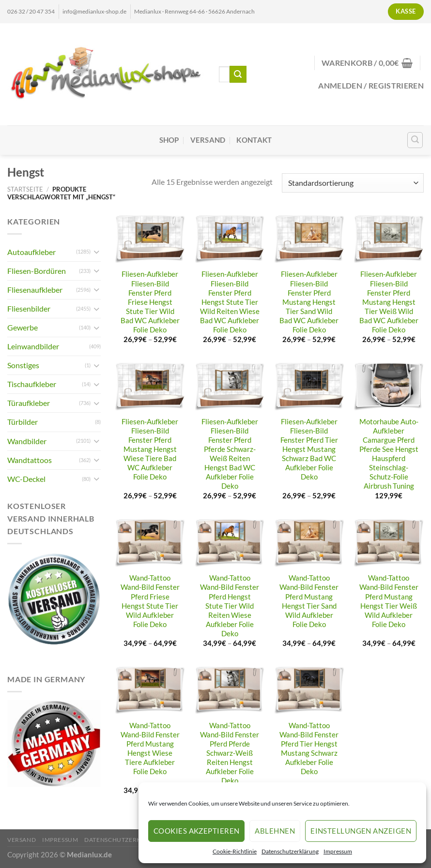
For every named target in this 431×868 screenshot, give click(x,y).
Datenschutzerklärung (290, 851)
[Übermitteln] (238, 74)
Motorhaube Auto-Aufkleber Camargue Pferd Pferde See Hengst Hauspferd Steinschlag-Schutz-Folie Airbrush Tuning (389, 454)
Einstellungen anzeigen (361, 831)
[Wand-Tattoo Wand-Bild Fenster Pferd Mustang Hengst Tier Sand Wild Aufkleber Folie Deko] (309, 543)
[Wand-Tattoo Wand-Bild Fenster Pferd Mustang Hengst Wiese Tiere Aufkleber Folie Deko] (150, 691)
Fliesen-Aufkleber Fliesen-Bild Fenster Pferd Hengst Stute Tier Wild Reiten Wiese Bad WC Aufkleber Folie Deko (230, 302)
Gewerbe (23, 327)
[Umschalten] (97, 252)
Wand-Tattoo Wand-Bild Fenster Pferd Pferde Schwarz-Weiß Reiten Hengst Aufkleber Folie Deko (230, 753)
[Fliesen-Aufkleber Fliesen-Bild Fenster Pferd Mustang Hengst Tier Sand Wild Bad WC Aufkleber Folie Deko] (309, 239)
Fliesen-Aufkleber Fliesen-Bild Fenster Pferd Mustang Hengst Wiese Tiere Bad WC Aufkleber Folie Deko (150, 449)
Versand (208, 140)
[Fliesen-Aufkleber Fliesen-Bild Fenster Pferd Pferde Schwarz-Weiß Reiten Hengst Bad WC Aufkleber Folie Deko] (230, 387)
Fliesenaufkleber (35, 290)
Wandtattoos (30, 460)
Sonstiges (23, 365)
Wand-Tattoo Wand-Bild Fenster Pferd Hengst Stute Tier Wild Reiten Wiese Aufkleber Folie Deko (230, 606)
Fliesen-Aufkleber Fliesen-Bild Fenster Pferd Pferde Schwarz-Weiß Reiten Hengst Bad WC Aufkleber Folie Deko (230, 454)
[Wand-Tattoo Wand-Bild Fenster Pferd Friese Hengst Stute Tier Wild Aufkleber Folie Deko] (150, 543)
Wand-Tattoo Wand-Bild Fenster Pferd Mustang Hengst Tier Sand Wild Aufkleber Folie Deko (309, 601)
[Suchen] (415, 140)
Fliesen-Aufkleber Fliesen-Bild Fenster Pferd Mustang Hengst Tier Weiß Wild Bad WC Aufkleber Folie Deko (389, 302)
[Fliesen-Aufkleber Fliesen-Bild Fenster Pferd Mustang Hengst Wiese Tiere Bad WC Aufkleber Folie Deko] (150, 387)
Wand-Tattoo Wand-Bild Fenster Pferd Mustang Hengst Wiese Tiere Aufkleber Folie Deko (150, 748)
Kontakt (254, 140)
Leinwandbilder (33, 346)
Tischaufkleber (32, 384)
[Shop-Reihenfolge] (353, 183)
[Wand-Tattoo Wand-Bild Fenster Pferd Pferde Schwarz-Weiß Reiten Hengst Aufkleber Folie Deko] (230, 691)
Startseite (25, 189)
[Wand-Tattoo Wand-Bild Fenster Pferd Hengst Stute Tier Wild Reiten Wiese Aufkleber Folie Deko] (230, 543)
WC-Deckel (26, 479)
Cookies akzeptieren (197, 831)
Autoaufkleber (31, 252)
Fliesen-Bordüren (37, 271)
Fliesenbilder (29, 308)
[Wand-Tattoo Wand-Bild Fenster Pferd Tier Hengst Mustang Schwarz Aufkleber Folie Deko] (309, 691)
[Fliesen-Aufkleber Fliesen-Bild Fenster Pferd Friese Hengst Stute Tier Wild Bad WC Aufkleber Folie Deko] (150, 239)
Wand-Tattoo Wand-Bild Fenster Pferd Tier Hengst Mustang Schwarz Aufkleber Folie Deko (309, 748)
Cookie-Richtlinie (235, 851)
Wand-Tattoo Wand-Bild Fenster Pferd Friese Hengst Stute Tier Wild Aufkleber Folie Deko (150, 601)
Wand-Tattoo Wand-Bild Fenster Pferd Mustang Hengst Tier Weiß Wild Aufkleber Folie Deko (389, 601)
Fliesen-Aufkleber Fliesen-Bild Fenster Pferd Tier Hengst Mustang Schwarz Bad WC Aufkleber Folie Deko (309, 449)
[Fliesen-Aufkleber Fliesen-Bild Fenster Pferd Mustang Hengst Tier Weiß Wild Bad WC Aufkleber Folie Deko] (389, 239)
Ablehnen (275, 831)
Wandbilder (27, 441)
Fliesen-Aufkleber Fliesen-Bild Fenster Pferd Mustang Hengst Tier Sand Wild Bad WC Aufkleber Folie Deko (309, 302)
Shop (169, 140)
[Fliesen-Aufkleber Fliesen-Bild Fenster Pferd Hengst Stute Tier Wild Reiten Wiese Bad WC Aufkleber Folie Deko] (230, 239)
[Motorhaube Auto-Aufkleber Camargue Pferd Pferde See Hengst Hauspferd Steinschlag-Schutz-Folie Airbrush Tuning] (389, 387)
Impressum (338, 851)
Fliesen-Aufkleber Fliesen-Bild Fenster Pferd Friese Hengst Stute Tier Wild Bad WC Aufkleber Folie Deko (150, 302)
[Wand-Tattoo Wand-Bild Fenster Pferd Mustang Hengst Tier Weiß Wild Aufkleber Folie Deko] (389, 543)
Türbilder (23, 422)
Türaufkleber (29, 403)
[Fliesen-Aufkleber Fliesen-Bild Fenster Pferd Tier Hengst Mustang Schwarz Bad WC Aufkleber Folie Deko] (309, 387)
